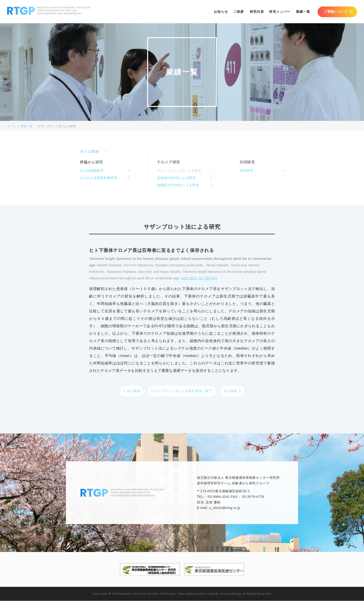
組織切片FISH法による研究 (178, 185)
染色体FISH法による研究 (176, 178)
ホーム (11, 126)
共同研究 (246, 171)
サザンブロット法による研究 (179, 171)
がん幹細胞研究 (92, 171)
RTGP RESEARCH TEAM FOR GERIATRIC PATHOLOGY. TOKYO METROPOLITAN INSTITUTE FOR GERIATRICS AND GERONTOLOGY (49, 11)
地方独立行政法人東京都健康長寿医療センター (214, 570)
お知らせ (221, 12)
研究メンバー (280, 12)
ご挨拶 (238, 12)
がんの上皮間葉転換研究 (99, 178)
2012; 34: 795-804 (199, 278)
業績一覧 (303, 12)
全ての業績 (89, 151)
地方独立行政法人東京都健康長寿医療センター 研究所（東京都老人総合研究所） (150, 570)
